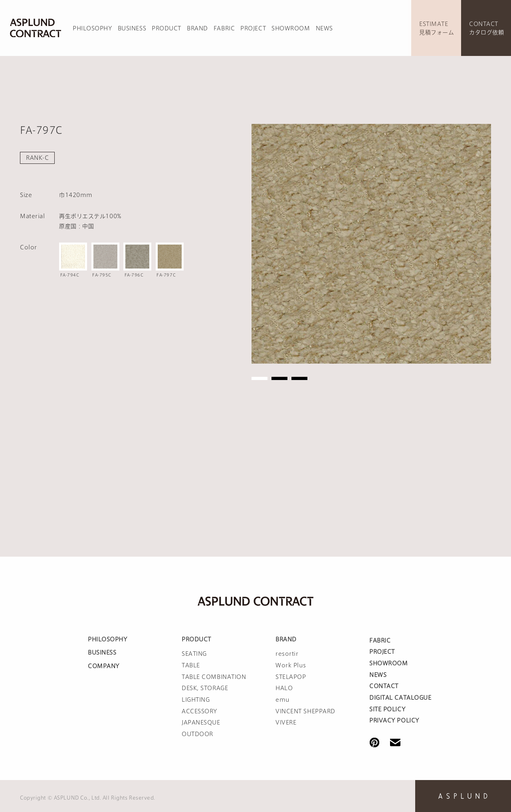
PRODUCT (166, 28)
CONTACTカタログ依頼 (486, 28)
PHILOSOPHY (92, 28)
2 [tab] (279, 378)
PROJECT (253, 28)
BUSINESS (132, 28)
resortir (287, 654)
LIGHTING (196, 700)
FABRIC (224, 28)
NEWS (324, 28)
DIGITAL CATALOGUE (400, 698)
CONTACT (384, 686)
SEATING (194, 654)
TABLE (191, 665)
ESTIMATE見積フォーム (437, 28)
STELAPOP (291, 677)
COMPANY (104, 666)
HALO (284, 688)
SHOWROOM (291, 28)
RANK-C (37, 158)
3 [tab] (299, 378)
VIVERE (286, 722)
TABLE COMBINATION (214, 677)
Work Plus (291, 665)
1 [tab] (259, 378)
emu (283, 700)
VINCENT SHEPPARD (305, 711)
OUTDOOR (197, 734)
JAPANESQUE (201, 722)
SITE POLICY (387, 709)
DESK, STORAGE (205, 688)
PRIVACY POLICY (394, 720)
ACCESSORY (199, 711)
